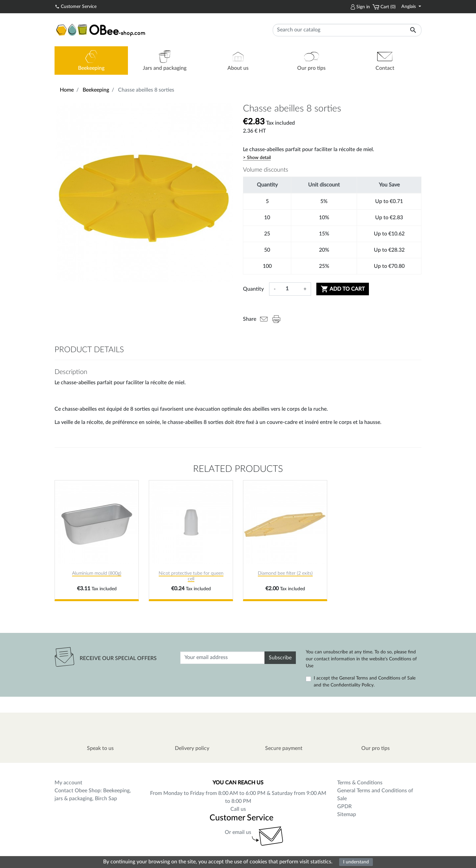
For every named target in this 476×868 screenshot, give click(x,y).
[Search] (347, 30)
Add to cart (343, 289)
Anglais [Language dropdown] (409, 7)
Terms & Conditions (360, 783)
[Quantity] (290, 289)
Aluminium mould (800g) (97, 573)
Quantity (253, 289)
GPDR (344, 806)
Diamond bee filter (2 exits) (285, 573)
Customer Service (76, 6)
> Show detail (257, 158)
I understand (356, 862)
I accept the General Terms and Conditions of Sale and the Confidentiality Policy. (365, 682)
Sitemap (347, 814)
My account (68, 783)
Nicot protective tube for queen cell (191, 576)
